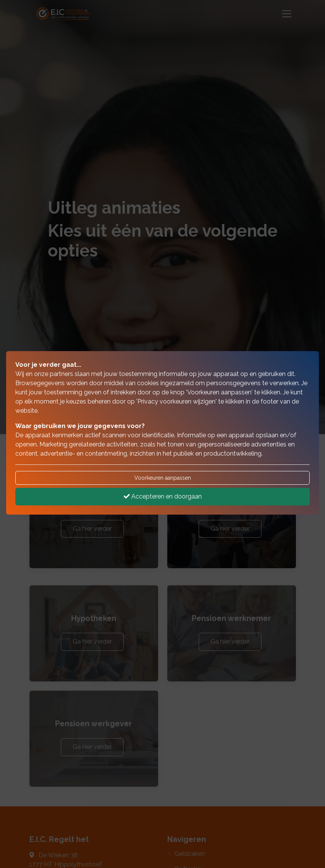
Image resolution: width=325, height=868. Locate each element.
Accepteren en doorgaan (163, 496)
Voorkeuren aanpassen (163, 478)
